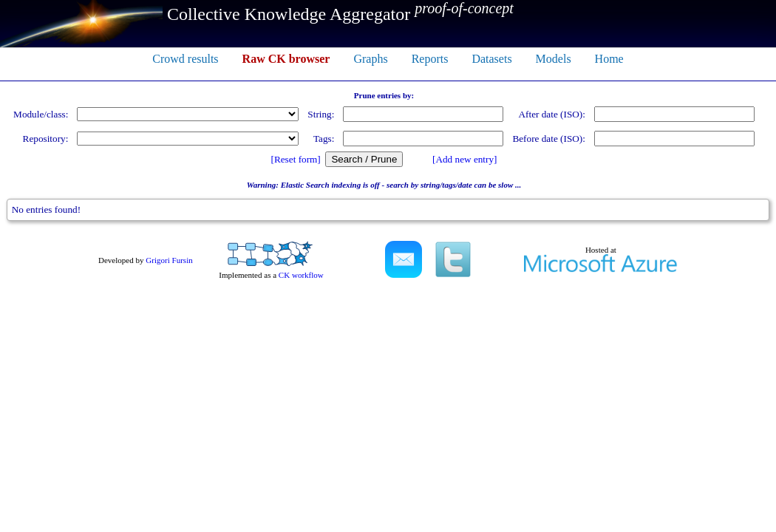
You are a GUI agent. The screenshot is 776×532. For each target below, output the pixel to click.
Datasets (491, 59)
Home (609, 59)
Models (554, 59)
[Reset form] (296, 159)
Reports (430, 59)
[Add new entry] (464, 159)
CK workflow (301, 275)
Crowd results (185, 59)
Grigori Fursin (169, 260)
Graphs (370, 59)
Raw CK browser (286, 59)
